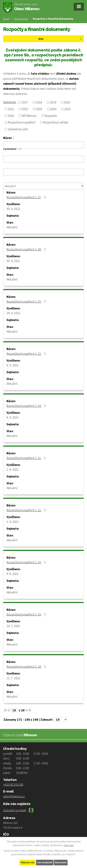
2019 (53, 102)
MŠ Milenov (29, 116)
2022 (25, 109)
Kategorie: (10, 102)
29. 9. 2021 (13, 313)
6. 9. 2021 (13, 365)
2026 (11, 116)
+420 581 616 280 (13, 785)
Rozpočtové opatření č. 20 (27, 562)
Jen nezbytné (45, 862)
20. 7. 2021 (13, 626)
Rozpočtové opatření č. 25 (27, 301)
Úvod (6, 19)
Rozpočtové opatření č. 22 (27, 510)
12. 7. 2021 (13, 678)
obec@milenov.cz (14, 796)
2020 (67, 102)
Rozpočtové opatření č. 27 (27, 197)
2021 (11, 109)
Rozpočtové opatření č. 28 (27, 249)
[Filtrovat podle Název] (43, 145)
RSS (60, 39)
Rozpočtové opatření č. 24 (27, 406)
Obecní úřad (21, 19)
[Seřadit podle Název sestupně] (14, 138)
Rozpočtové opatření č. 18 (27, 666)
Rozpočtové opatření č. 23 (27, 354)
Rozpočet (51, 116)
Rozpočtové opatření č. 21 (27, 458)
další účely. (69, 845)
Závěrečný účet (18, 129)
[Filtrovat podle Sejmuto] (43, 172)
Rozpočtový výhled (56, 122)
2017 (25, 102)
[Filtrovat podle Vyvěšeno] (43, 159)
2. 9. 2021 (13, 469)
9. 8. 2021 (13, 574)
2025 (67, 109)
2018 (39, 102)
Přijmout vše (28, 862)
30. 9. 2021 (13, 209)
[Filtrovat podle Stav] (43, 186)
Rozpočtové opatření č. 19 (27, 614)
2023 (39, 109)
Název (7, 138)
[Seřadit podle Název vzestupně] (14, 137)
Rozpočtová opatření (22, 122)
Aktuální (12, 227)
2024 (53, 109)
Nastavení (61, 862)
